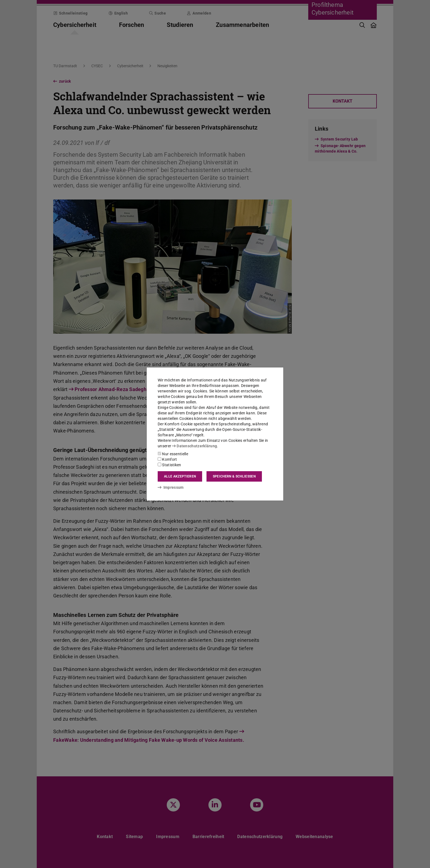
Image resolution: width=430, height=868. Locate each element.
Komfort (167, 459)
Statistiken (169, 465)
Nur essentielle (173, 454)
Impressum (171, 487)
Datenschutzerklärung (194, 446)
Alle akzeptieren (180, 476)
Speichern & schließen (234, 476)
